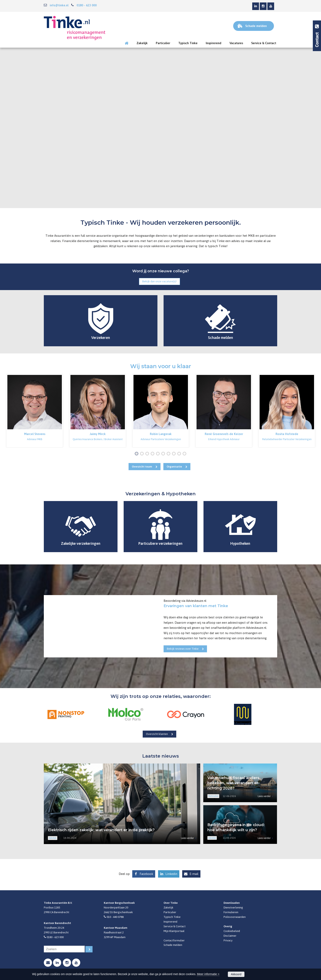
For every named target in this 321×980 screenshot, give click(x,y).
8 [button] (175, 454)
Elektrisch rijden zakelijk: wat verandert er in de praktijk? (101, 830)
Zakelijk (168, 907)
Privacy (228, 940)
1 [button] (137, 454)
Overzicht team (142, 466)
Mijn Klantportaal (174, 931)
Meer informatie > (208, 974)
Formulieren (231, 912)
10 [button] (185, 454)
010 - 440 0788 (115, 917)
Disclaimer (230, 936)
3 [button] (148, 454)
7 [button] (169, 454)
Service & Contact (175, 926)
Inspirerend (170, 922)
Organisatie (174, 466)
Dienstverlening (233, 907)
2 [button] (143, 454)
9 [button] (180, 454)
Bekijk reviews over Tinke (183, 649)
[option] (35, 411)
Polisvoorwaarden (235, 917)
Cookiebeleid (232, 931)
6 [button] (164, 454)
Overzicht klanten (157, 734)
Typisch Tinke (172, 917)
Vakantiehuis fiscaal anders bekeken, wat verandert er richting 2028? (233, 783)
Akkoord (236, 974)
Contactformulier (174, 940)
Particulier (170, 912)
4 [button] (153, 454)
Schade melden (173, 945)
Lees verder (187, 838)
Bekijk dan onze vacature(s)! (159, 281)
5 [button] (159, 454)
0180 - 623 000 (87, 5)
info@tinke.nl (59, 5)
